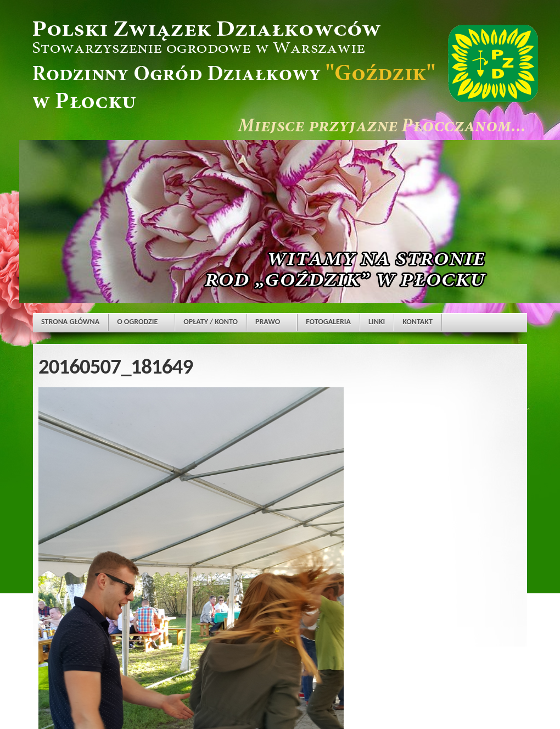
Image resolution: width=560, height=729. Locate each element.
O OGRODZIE (137, 322)
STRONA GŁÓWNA (70, 322)
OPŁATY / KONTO (211, 322)
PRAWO (268, 322)
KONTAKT (418, 322)
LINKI (377, 322)
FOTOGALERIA (328, 322)
